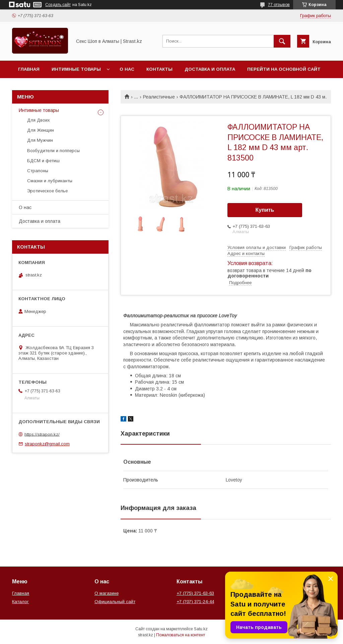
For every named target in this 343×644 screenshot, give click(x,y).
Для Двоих (39, 120)
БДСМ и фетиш (43, 161)
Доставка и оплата (210, 69)
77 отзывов (279, 5)
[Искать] (282, 41)
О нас (127, 69)
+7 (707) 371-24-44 (195, 602)
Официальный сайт (115, 602)
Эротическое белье (47, 191)
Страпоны (38, 171)
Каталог (20, 602)
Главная (29, 69)
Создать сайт (58, 5)
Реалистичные (159, 97)
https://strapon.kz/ (42, 434)
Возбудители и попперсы (53, 151)
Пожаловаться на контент (181, 635)
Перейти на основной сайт (284, 69)
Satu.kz (201, 629)
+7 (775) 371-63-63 (195, 593)
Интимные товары (76, 69)
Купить (265, 210)
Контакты (159, 69)
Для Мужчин (40, 140)
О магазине (107, 593)
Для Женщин (41, 130)
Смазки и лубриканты (50, 181)
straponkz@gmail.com (47, 444)
